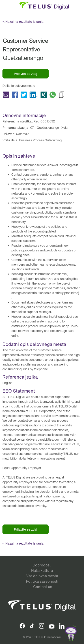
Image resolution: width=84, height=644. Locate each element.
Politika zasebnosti (42, 581)
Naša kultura (42, 570)
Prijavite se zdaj (26, 74)
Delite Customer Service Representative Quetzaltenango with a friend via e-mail (6, 95)
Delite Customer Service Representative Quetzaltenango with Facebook (15, 95)
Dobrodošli (42, 565)
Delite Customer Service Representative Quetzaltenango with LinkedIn (34, 95)
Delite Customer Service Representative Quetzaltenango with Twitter (24, 95)
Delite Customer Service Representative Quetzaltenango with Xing (44, 95)
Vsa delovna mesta (42, 576)
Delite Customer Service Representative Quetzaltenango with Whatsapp (53, 95)
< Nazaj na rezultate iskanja (23, 22)
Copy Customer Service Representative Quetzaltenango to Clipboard (62, 95)
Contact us (43, 587)
